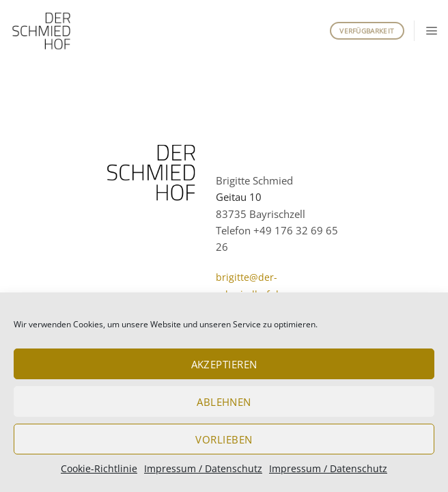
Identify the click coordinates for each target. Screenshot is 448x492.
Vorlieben (224, 439)
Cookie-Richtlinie (99, 468)
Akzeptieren (224, 364)
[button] (431, 30)
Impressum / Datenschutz (203, 468)
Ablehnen (224, 402)
